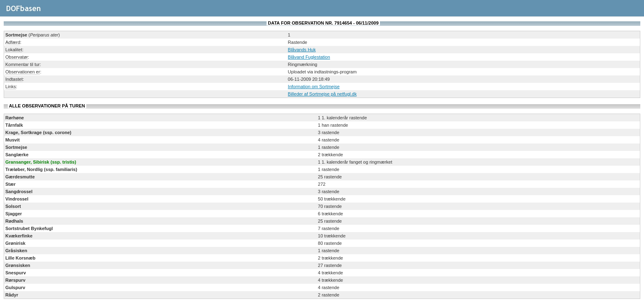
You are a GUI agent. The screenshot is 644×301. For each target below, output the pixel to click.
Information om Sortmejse (314, 87)
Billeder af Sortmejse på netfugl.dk (322, 94)
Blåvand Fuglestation (309, 57)
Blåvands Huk (302, 50)
